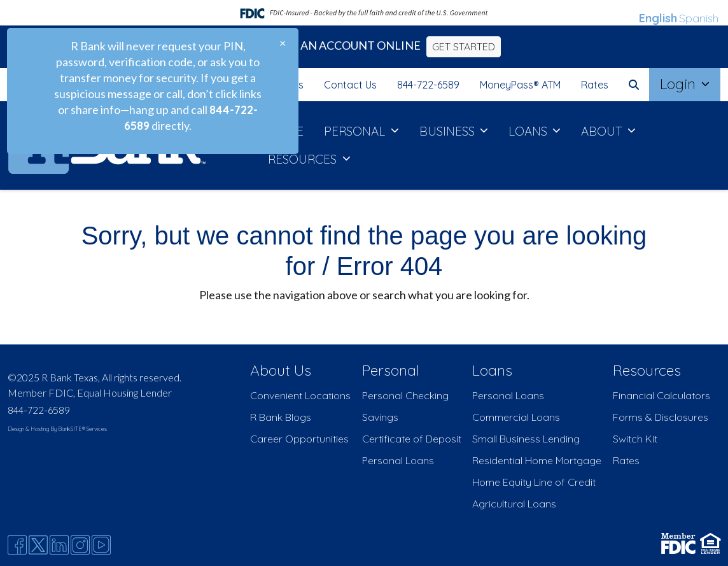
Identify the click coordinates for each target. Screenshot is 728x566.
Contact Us (350, 85)
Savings (380, 417)
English (658, 18)
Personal (391, 370)
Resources (647, 370)
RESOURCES (304, 159)
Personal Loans (398, 460)
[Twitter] (38, 545)
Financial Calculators (661, 395)
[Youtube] (101, 545)
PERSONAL (356, 131)
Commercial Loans (516, 417)
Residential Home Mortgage (537, 460)
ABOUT (603, 131)
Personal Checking (405, 395)
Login (680, 84)
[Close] (283, 43)
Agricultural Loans (514, 504)
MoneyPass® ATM (520, 85)
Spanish (699, 18)
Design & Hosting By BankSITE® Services (57, 429)
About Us (281, 370)
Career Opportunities (299, 439)
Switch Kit (635, 439)
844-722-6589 (428, 85)
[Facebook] (17, 545)
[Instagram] (80, 545)
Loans (492, 370)
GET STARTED (464, 46)
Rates (595, 85)
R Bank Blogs (281, 417)
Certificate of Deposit (412, 439)
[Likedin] (59, 545)
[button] (634, 85)
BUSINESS (449, 131)
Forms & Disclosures (661, 417)
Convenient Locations (300, 395)
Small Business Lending (526, 439)
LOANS (529, 131)
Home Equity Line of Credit (534, 482)
